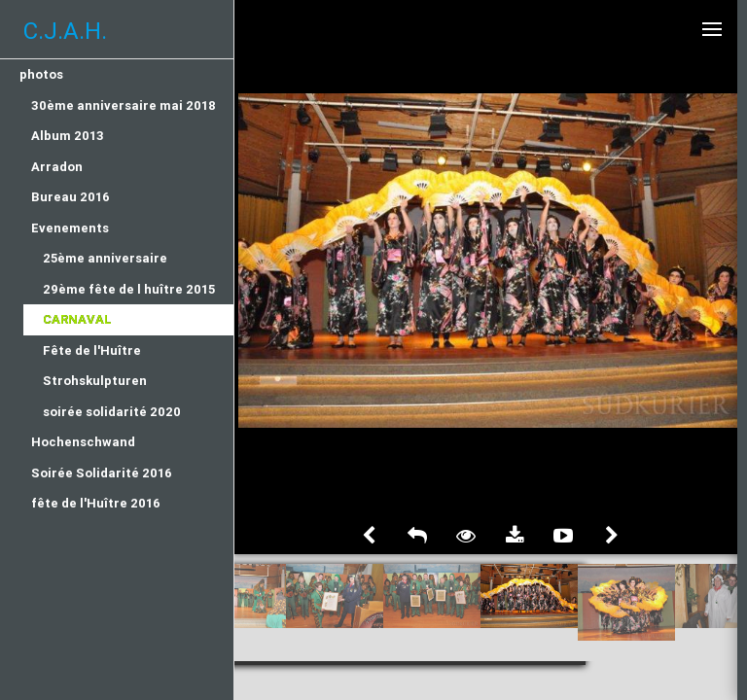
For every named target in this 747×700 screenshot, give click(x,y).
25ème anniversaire (105, 258)
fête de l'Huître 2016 (96, 503)
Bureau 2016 (71, 197)
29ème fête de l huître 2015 (129, 289)
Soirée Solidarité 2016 (102, 473)
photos (41, 74)
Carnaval (77, 319)
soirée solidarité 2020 (112, 412)
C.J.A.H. (65, 31)
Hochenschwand (83, 442)
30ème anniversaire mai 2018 (124, 105)
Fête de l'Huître (92, 350)
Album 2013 (68, 136)
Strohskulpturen (95, 381)
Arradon (57, 167)
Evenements (70, 228)
